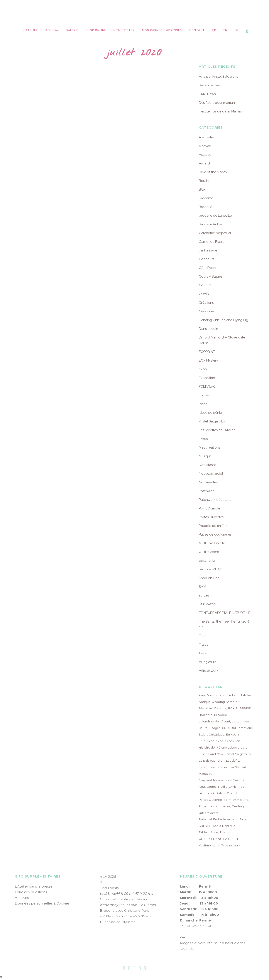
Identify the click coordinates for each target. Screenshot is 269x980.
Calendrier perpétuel (215, 233)
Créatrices (207, 311)
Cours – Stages (211, 276)
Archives (22, 898)
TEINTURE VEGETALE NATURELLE (225, 613)
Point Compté (210, 508)
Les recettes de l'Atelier (217, 430)
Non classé (207, 465)
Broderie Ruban (211, 224)
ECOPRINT (207, 352)
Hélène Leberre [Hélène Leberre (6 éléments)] (228, 748)
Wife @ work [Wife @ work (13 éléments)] (231, 845)
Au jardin (206, 163)
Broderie (206, 207)
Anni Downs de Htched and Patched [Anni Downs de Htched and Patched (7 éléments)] (226, 695)
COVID (204, 294)
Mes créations (210, 447)
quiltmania (207, 561)
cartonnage (208, 250)
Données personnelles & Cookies (42, 903)
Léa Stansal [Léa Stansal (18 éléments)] (238, 767)
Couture (205, 285)
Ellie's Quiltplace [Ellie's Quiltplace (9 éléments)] (212, 735)
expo (203, 369)
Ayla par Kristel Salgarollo (219, 77)
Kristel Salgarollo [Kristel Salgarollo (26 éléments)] (238, 754)
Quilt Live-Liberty (212, 543)
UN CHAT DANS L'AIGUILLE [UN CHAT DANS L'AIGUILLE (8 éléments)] (219, 839)
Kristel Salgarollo (212, 421)
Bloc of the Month (213, 172)
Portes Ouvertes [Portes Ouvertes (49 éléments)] (211, 800)
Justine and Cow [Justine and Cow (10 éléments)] (211, 754)
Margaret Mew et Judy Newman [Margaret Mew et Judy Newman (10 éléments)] (223, 780)
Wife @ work (209, 671)
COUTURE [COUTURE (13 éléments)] (230, 728)
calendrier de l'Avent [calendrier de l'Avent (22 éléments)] (215, 721)
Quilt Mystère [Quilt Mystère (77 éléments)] (209, 813)
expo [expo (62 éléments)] (220, 741)
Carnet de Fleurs (212, 242)
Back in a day (209, 85)
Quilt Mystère (209, 552)
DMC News (207, 94)
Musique (205, 456)
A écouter (206, 137)
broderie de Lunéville (215, 216)
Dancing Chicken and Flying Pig (223, 320)
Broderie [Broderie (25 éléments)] (221, 715)
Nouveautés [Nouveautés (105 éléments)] (208, 787)
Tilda (203, 636)
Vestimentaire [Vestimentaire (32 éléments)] (209, 845)
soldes (204, 595)
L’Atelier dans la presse (34, 886)
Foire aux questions (31, 892)
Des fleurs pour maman (217, 103)
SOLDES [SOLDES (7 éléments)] (205, 826)
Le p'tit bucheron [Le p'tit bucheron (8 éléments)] (212, 761)
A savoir (205, 146)
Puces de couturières (215, 534)
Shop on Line (209, 578)
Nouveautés (208, 482)
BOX (202, 189)
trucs (203, 653)
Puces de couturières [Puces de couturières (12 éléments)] (215, 806)
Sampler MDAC (211, 569)
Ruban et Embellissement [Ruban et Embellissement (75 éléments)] (218, 819)
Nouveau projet (211, 474)
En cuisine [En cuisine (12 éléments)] (207, 741)
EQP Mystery (208, 360)
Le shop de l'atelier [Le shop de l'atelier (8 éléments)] (213, 767)
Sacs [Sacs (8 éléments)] (243, 819)
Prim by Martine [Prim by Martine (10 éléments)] (236, 800)
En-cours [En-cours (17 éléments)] (233, 735)
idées (203, 404)
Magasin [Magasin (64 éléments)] (205, 774)
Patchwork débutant (215, 500)
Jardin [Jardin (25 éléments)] (246, 748)
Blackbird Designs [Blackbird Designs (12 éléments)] (213, 708)
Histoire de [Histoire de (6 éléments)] (207, 748)
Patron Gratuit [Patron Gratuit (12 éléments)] (227, 793)
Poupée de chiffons (214, 526)
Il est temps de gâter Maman (221, 111)
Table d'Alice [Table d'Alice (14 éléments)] (208, 832)
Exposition (207, 378)
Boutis (204, 181)
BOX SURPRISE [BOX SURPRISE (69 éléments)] (239, 708)
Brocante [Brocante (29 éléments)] (206, 715)
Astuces (205, 155)
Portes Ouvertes (211, 517)
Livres (203, 439)
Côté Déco (207, 268)
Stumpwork (208, 604)
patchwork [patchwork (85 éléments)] (207, 793)
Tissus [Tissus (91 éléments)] (224, 832)
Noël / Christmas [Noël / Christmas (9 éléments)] (231, 787)
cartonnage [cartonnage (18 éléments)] (240, 721)
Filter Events (109, 888)
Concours (206, 259)
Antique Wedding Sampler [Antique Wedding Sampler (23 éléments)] (219, 702)
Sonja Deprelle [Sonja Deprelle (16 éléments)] (224, 826)
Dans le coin (208, 329)
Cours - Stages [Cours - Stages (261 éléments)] (210, 728)
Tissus (203, 645)
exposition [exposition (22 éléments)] (233, 741)
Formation (207, 395)
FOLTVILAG (207, 387)
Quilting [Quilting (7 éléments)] (238, 806)
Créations (206, 303)
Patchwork (207, 491)
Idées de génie (210, 413)
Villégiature (208, 662)
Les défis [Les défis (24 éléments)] (233, 761)
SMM (202, 587)
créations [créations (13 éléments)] (246, 728)
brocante (206, 198)
